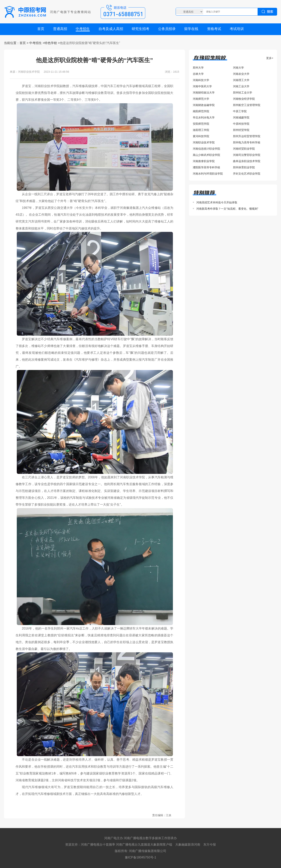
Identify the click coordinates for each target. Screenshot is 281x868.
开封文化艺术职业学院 (247, 174)
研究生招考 (140, 29)
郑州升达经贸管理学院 (247, 136)
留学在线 (191, 29)
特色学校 (51, 43)
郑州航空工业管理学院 (247, 105)
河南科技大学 (201, 80)
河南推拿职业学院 (204, 161)
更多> (270, 58)
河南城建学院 (241, 117)
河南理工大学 (241, 80)
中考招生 (83, 29)
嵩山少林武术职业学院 (206, 155)
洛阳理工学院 (201, 130)
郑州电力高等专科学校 (247, 142)
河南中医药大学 (202, 86)
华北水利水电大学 (204, 117)
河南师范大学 (201, 99)
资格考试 (214, 29)
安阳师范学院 (201, 124)
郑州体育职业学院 (244, 167)
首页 (41, 29)
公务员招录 (167, 29)
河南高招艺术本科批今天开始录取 (217, 202)
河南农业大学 (241, 74)
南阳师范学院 (201, 111)
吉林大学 (198, 74)
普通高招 (60, 29)
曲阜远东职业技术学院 (247, 161)
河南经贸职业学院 (244, 149)
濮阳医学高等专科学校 (206, 167)
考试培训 (237, 29)
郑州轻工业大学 (243, 93)
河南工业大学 (241, 86)
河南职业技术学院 (204, 142)
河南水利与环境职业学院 (208, 174)
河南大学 (238, 68)
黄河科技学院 (201, 136)
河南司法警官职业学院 (247, 155)
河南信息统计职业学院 (206, 149)
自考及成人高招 (111, 29)
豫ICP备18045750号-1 (140, 857)
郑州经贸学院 (241, 130)
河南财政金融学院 (204, 105)
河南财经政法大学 (204, 93)
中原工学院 (240, 111)
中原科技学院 (241, 124)
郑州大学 (198, 68)
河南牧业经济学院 (244, 99)
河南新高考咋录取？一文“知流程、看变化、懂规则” (227, 209)
